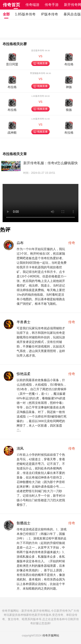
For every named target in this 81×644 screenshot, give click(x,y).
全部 (6, 14)
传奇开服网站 (51, 635)
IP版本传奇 (50, 14)
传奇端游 (32, 5)
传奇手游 (52, 5)
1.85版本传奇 (25, 14)
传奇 (72, 243)
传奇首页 (11, 5)
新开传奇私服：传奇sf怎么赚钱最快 (51, 163)
